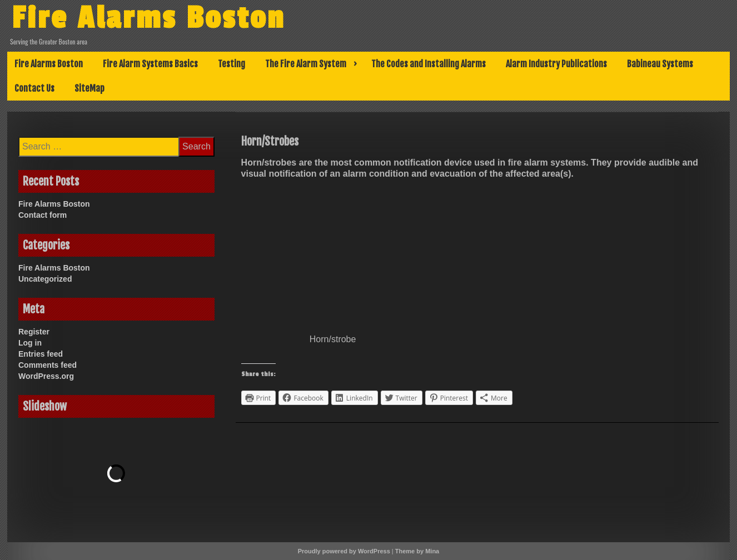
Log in (30, 343)
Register (34, 332)
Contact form (43, 215)
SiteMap (89, 88)
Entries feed (41, 354)
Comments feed (48, 365)
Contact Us (34, 88)
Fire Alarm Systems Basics (150, 64)
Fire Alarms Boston (148, 18)
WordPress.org (46, 376)
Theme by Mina (417, 551)
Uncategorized (45, 279)
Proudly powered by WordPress (344, 551)
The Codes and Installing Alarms (429, 64)
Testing (231, 64)
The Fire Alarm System (306, 64)
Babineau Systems (660, 64)
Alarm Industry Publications (556, 64)
